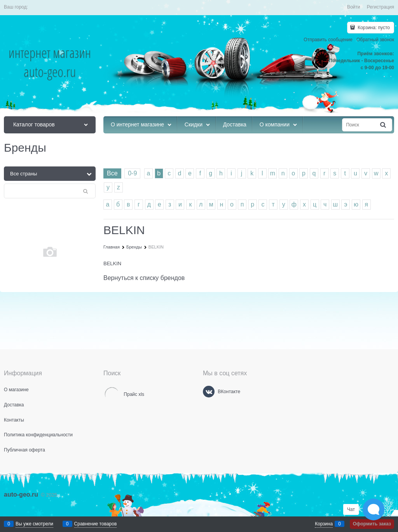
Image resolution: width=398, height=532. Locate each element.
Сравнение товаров (96, 524)
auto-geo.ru (21, 494)
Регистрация (381, 7)
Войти (354, 7)
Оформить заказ (372, 524)
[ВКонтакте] (209, 392)
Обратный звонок (375, 40)
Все (112, 173)
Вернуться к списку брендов (144, 278)
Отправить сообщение (328, 40)
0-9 (132, 173)
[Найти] (384, 125)
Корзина (324, 524)
